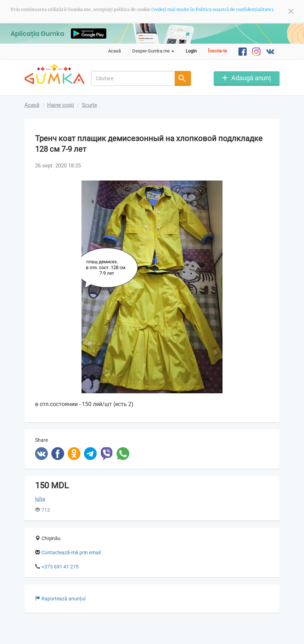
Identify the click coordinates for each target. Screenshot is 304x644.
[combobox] (133, 78)
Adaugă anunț (251, 78)
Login (191, 51)
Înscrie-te (218, 51)
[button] (263, 187)
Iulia (40, 499)
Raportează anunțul (60, 599)
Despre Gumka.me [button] (153, 51)
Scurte (89, 105)
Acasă (114, 51)
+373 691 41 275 (60, 567)
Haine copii (61, 105)
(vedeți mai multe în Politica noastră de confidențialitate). (213, 9)
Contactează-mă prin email (71, 553)
